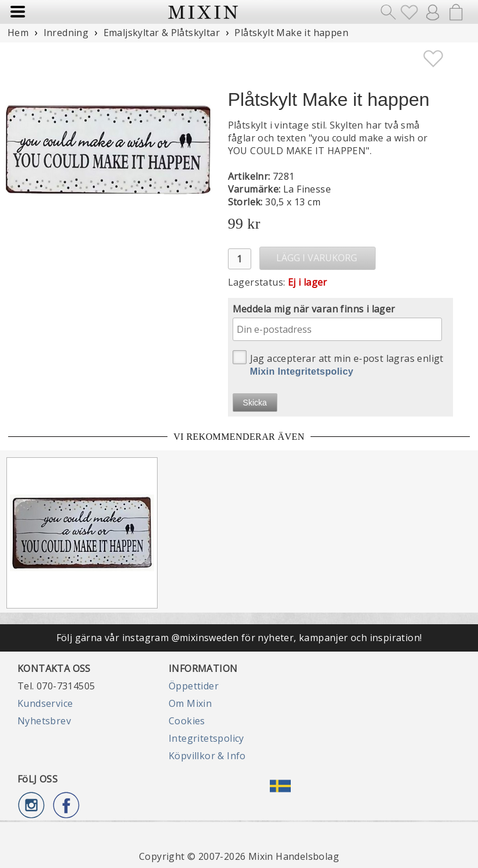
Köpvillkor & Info (207, 756)
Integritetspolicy (206, 738)
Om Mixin (190, 703)
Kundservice (45, 703)
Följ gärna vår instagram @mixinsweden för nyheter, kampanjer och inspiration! (239, 638)
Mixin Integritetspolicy (302, 371)
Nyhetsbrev (44, 721)
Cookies (187, 721)
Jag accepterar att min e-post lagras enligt (338, 363)
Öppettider (194, 686)
